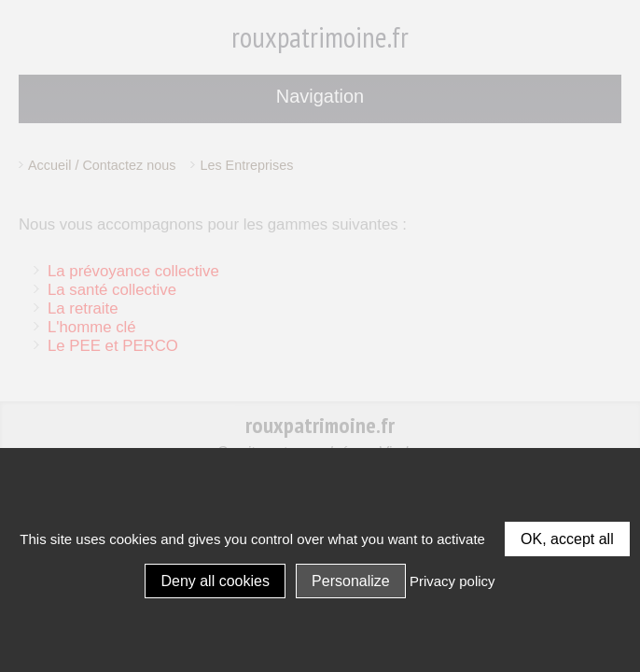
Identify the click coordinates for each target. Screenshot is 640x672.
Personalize (351, 581)
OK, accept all (567, 539)
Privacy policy (452, 581)
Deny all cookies (215, 581)
